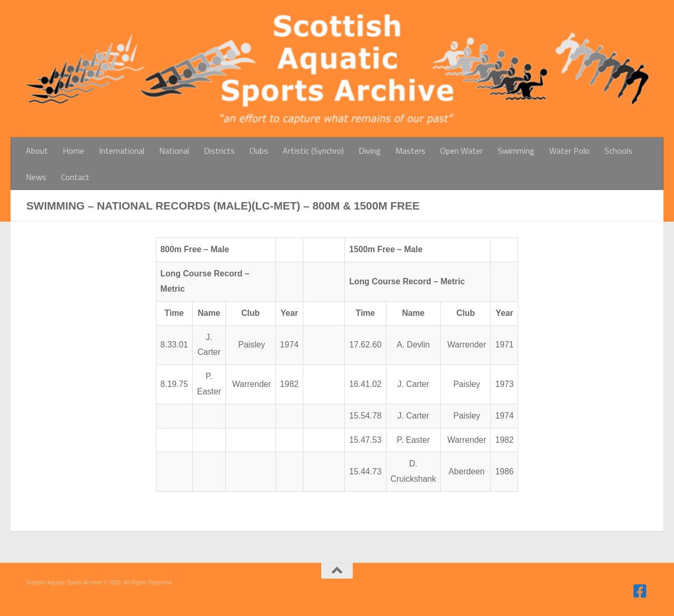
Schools (618, 151)
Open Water (462, 151)
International (122, 151)
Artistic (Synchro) (313, 151)
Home (73, 151)
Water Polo (569, 151)
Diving (370, 151)
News (36, 177)
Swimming (516, 151)
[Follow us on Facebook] (640, 591)
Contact (75, 177)
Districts (219, 151)
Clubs (259, 151)
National (174, 151)
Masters (410, 151)
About (37, 151)
